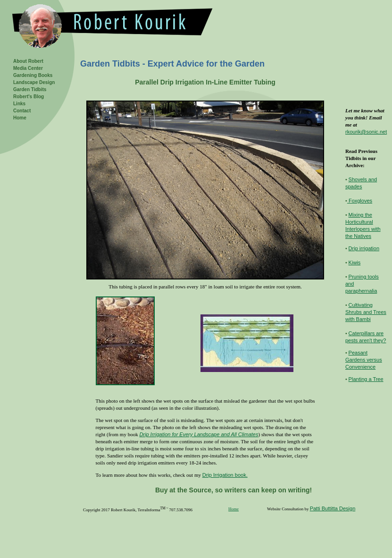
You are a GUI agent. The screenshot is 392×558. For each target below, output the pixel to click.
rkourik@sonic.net (366, 132)
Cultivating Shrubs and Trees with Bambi (366, 312)
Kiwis (355, 262)
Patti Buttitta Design (333, 508)
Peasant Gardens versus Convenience (364, 360)
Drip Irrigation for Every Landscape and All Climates (199, 434)
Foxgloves (360, 201)
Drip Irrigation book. (225, 475)
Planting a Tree (366, 379)
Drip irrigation (364, 248)
